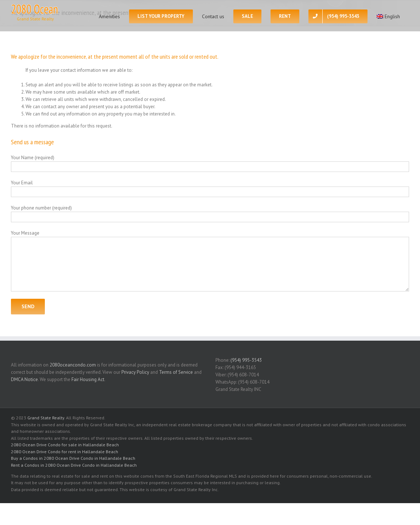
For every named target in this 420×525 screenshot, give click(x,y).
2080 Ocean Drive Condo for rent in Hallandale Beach (65, 452)
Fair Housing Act (88, 379)
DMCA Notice (24, 379)
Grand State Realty (46, 418)
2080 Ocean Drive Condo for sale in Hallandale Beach (65, 445)
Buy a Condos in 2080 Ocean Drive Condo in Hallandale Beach (73, 458)
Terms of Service (176, 372)
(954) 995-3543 (246, 360)
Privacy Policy (135, 372)
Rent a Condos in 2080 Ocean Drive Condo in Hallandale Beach (74, 465)
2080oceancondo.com (73, 365)
